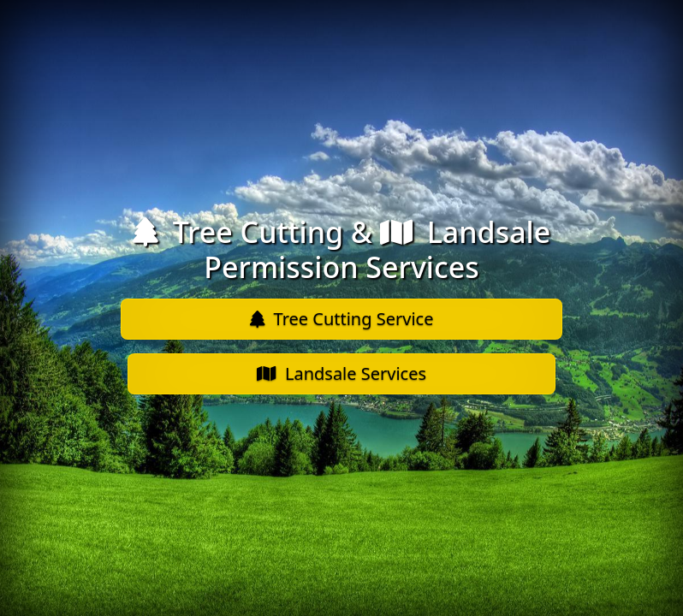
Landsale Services (341, 373)
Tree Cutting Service (342, 319)
